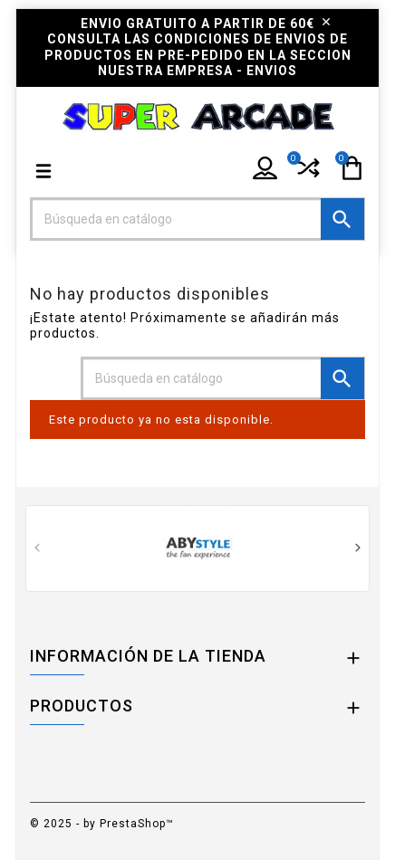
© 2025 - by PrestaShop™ (102, 824)
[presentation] (37, 550)
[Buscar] (197, 219)
